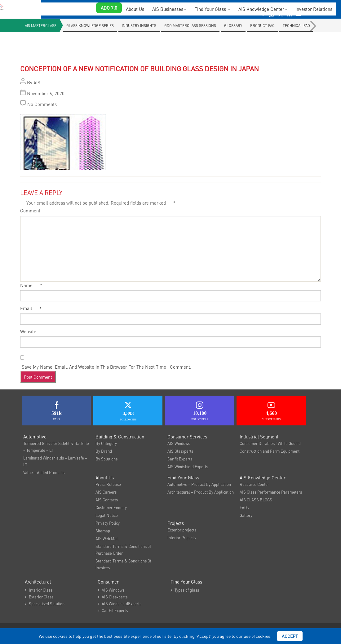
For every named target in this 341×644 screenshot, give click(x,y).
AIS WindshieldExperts (120, 604)
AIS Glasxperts (180, 451)
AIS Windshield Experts (188, 466)
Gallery (246, 515)
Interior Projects (182, 537)
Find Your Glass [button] (212, 9)
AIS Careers (106, 492)
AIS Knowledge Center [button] (263, 9)
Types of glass (185, 590)
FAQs (244, 507)
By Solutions (106, 459)
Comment (30, 211)
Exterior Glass (39, 597)
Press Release (108, 484)
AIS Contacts (107, 500)
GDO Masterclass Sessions (190, 26)
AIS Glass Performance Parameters (271, 492)
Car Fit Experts (113, 610)
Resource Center (254, 484)
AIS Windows (179, 443)
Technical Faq (296, 26)
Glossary (233, 26)
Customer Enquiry (111, 507)
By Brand (104, 451)
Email (31, 308)
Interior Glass (39, 590)
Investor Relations (314, 9)
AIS (37, 82)
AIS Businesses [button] (169, 9)
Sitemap (103, 531)
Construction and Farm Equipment (270, 451)
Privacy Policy (108, 523)
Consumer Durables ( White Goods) (270, 443)
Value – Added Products (44, 472)
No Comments (42, 104)
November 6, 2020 (46, 93)
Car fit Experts (180, 459)
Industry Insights (139, 26)
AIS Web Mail (107, 538)
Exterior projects (182, 530)
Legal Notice (107, 515)
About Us (135, 9)
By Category (106, 443)
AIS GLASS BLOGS (256, 500)
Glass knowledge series (90, 26)
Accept (290, 636)
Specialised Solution (45, 604)
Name (31, 285)
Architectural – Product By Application (201, 492)
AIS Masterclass (41, 26)
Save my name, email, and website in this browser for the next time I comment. (106, 367)
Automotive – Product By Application (199, 484)
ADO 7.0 (109, 8)
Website (28, 331)
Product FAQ (262, 26)
